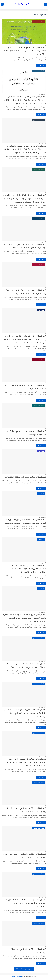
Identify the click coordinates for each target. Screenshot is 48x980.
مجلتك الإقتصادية (24, 5)
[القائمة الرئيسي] (45, 5)
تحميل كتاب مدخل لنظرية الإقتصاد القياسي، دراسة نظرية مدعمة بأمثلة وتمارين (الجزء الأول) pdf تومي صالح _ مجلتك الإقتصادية (25, 150)
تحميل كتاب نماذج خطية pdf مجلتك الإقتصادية (25, 477)
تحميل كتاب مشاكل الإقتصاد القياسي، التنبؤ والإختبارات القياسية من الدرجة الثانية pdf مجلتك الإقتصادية (25, 51)
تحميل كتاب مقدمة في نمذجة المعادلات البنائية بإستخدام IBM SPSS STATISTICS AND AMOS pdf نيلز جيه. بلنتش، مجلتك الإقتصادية (25, 340)
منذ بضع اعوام (41, 45)
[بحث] (3, 5)
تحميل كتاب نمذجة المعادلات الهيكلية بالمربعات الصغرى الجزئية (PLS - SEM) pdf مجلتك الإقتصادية (25, 904)
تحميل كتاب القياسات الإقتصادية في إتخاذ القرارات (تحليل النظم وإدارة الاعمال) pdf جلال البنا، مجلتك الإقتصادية (25, 763)
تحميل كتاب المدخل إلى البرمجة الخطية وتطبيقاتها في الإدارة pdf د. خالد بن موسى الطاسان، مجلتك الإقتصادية (27, 569)
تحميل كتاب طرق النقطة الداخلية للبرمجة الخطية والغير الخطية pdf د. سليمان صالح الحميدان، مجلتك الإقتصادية (25, 618)
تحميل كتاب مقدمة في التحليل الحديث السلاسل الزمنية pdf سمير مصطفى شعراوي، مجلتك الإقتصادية (25, 713)
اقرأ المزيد (41, 66)
